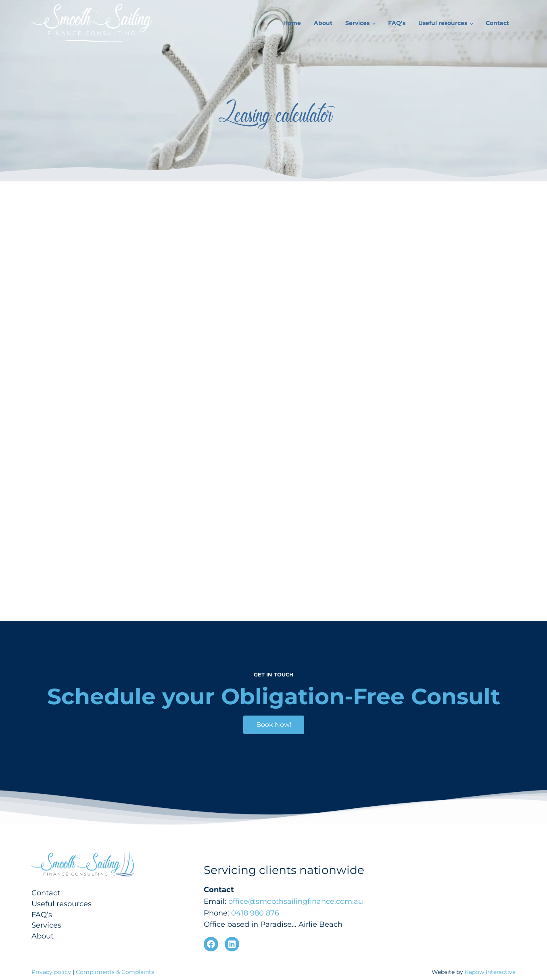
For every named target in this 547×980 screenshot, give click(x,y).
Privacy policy (52, 972)
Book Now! (274, 725)
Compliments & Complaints (115, 972)
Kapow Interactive (490, 972)
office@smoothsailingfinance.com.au (296, 901)
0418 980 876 (255, 913)
